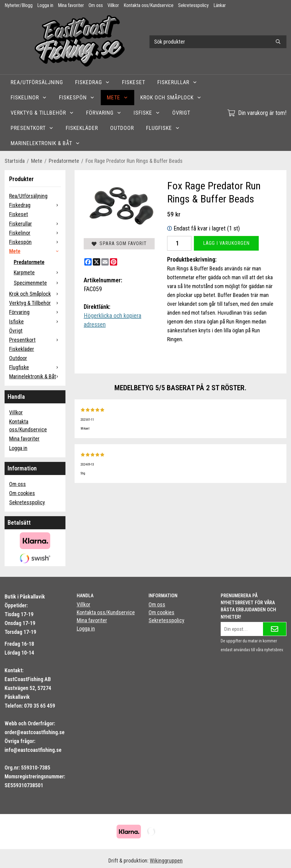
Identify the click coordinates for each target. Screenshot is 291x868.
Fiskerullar (177, 82)
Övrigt (181, 113)
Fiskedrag (93, 82)
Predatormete (29, 262)
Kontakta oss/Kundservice (149, 5)
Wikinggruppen (166, 861)
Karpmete (37, 272)
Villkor (113, 5)
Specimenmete (37, 283)
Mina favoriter (71, 5)
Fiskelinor (29, 97)
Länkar (220, 5)
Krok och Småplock (171, 97)
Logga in (45, 5)
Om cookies (22, 493)
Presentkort (32, 128)
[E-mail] (105, 262)
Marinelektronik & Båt (45, 143)
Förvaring (104, 113)
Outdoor (122, 128)
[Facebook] (88, 262)
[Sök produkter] (210, 42)
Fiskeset (134, 82)
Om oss (96, 5)
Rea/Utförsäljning (37, 82)
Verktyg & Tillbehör (42, 113)
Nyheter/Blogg (19, 5)
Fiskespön (77, 97)
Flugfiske (163, 128)
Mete (117, 97)
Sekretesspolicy (193, 5)
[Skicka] (275, 629)
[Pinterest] (114, 262)
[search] (278, 42)
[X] (96, 262)
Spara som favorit (119, 243)
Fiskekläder (82, 128)
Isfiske (147, 113)
